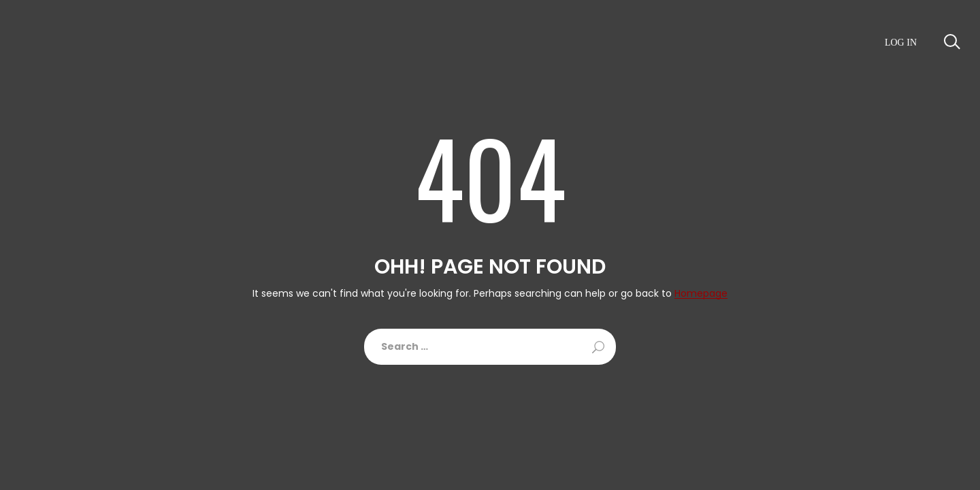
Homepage (701, 294)
